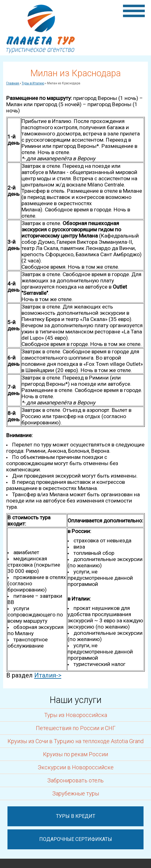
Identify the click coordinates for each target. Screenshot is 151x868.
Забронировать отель (75, 780)
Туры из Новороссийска (76, 715)
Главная (13, 83)
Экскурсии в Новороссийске (76, 767)
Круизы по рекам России (75, 754)
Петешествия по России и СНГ (76, 728)
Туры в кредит (76, 816)
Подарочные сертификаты (76, 839)
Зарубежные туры (76, 793)
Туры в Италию (33, 83)
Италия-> (48, 675)
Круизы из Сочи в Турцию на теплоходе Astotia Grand (75, 741)
